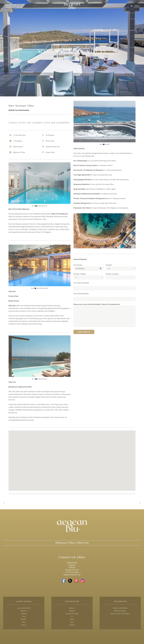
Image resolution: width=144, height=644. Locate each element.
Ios (72, 616)
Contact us (11, 5)
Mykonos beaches (120, 611)
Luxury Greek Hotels (24, 608)
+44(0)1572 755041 (14, 7)
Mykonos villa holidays (120, 608)
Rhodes (72, 625)
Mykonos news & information (120, 614)
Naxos (72, 619)
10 (47, 288)
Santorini (72, 611)
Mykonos (72, 608)
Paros (72, 622)
